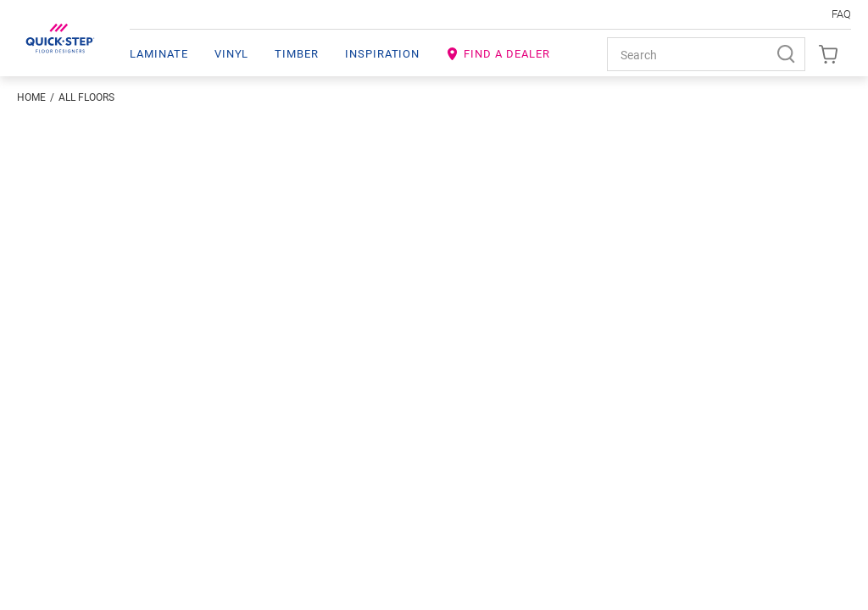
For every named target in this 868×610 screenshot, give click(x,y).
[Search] (788, 54)
